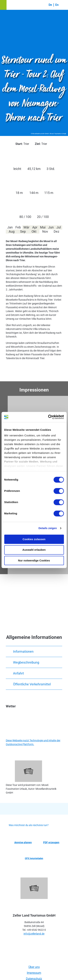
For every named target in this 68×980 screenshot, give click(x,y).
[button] (3, 5)
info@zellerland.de (34, 934)
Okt (34, 231)
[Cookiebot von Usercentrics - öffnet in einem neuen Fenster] (48, 417)
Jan (10, 227)
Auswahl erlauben (34, 550)
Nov (45, 231)
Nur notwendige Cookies (34, 560)
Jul (59, 227)
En (57, 5)
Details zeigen (48, 528)
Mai (43, 227)
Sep (23, 231)
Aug (12, 231)
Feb (18, 227)
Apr (35, 227)
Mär (26, 227)
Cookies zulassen (34, 539)
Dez (56, 231)
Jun (51, 227)
